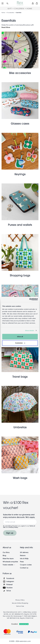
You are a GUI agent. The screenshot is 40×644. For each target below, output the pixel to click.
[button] (7, 3)
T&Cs (28, 517)
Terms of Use (20, 606)
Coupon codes (26, 565)
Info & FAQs (24, 558)
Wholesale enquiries (10, 562)
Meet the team (8, 558)
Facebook (10, 578)
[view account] (33, 3)
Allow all (20, 337)
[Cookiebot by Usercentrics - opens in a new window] (29, 299)
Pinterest (9, 584)
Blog (4, 555)
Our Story (6, 552)
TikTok (9, 591)
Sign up (10, 533)
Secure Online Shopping (20, 603)
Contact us (24, 568)
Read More (6, 27)
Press (22, 562)
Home (3, 13)
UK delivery (24, 552)
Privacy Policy (14, 527)
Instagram (10, 581)
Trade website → (9, 565)
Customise (20, 343)
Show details (30, 331)
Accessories (11, 13)
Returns (23, 555)
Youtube (9, 588)
